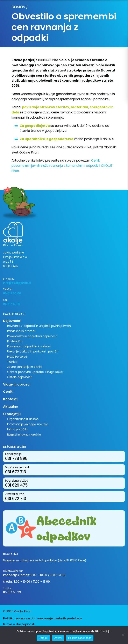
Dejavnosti (12, 321)
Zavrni (58, 638)
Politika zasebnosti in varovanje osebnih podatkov (42, 618)
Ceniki (8, 392)
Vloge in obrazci (17, 384)
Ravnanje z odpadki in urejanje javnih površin (39, 326)
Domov (18, 7)
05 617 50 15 (12, 304)
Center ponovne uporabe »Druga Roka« (35, 372)
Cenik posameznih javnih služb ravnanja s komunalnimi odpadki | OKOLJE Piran (62, 166)
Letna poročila (17, 429)
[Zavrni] (123, 635)
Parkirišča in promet (21, 331)
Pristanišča (15, 341)
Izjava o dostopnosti (19, 624)
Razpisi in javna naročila (24, 434)
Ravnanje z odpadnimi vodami (29, 346)
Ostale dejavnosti (20, 377)
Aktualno (11, 407)
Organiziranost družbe (23, 419)
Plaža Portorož (17, 357)
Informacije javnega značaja (28, 424)
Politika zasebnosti (80, 638)
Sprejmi (43, 638)
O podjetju (12, 414)
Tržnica (12, 362)
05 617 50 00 (12, 293)
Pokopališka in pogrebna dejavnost (32, 336)
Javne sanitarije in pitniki (25, 367)
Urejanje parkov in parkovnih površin (33, 351)
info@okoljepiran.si (17, 283)
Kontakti (10, 399)
